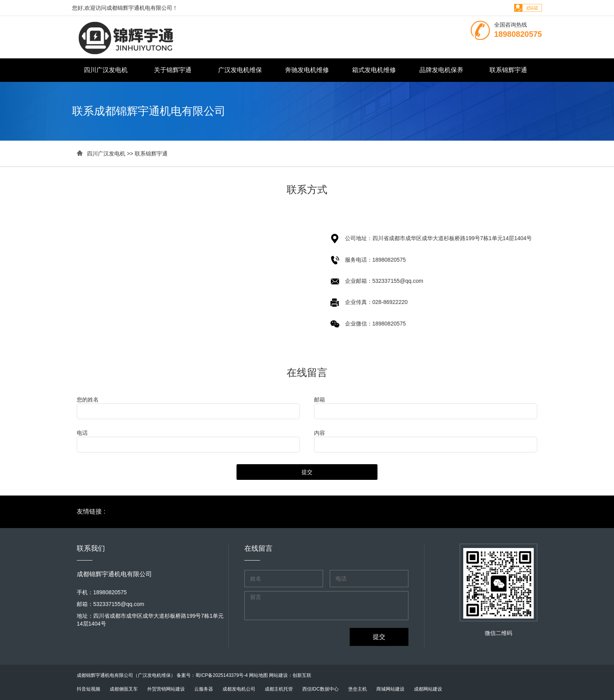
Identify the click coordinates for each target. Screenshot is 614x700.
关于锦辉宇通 (173, 70)
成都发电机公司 (239, 689)
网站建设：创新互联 (290, 675)
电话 (82, 433)
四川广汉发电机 (106, 70)
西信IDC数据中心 (321, 689)
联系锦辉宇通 (508, 70)
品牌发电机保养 (441, 70)
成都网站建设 (428, 689)
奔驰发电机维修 (307, 70)
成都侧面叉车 (124, 689)
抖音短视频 (88, 689)
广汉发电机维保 (240, 70)
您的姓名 (88, 400)
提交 (307, 472)
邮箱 (320, 400)
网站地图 (258, 675)
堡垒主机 (358, 689)
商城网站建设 (390, 689)
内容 (320, 433)
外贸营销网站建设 (166, 689)
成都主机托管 (279, 689)
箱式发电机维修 (374, 70)
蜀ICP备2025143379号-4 (221, 675)
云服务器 (204, 689)
